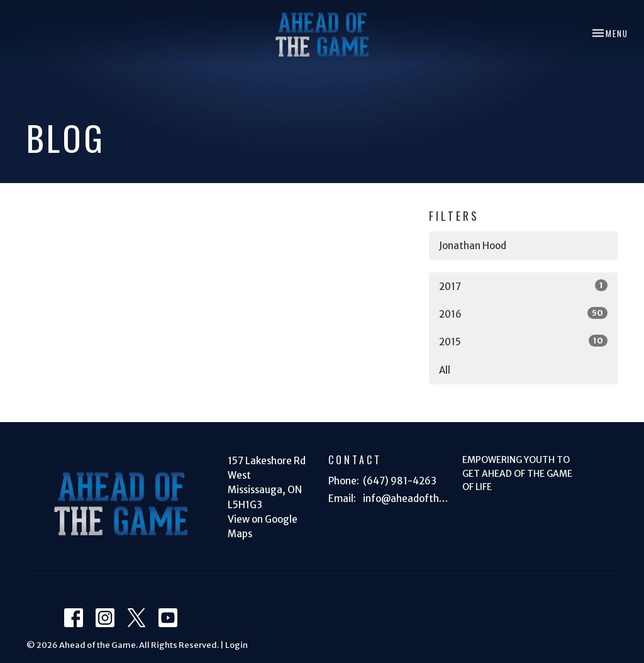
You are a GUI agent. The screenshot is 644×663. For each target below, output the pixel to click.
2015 (523, 341)
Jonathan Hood (473, 246)
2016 (523, 314)
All (445, 370)
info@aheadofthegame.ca (406, 499)
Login (236, 645)
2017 (523, 286)
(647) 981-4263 (400, 481)
